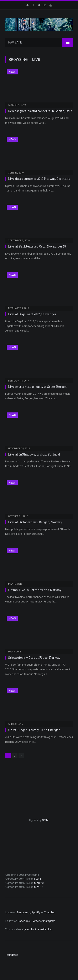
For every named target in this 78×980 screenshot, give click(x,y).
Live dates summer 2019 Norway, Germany (39, 179)
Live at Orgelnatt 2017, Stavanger (32, 314)
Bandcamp (24, 912)
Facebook (24, 921)
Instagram (49, 921)
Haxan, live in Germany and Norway (35, 590)
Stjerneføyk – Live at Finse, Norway (34, 658)
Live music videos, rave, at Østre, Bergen (37, 387)
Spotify (36, 912)
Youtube (49, 912)
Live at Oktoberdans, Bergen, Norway (35, 522)
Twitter (35, 921)
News (12, 72)
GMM (45, 820)
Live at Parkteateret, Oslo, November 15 (37, 246)
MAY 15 (39, 887)
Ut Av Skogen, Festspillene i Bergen (34, 730)
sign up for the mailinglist (37, 929)
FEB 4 (37, 879)
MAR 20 (39, 883)
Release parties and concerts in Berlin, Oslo (40, 111)
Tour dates (12, 955)
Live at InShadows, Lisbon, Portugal (34, 454)
